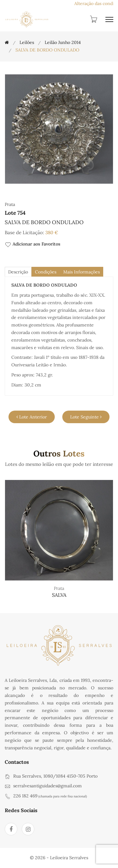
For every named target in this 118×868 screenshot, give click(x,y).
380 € (52, 232)
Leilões (27, 42)
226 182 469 (25, 796)
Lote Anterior (32, 417)
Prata (59, 588)
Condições (46, 272)
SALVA (59, 595)
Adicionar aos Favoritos (33, 244)
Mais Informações (81, 272)
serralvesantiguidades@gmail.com (48, 786)
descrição (18, 272)
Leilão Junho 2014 (63, 42)
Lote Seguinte (86, 417)
